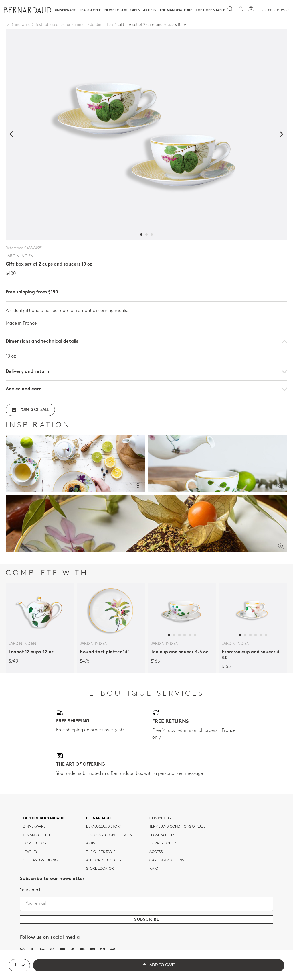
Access (156, 852)
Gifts (135, 10)
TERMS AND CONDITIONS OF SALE (177, 827)
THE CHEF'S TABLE (101, 852)
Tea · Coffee (90, 10)
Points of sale (30, 410)
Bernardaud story (104, 827)
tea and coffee (37, 835)
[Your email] (146, 904)
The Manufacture (176, 10)
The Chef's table (210, 10)
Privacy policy (163, 844)
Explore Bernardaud (44, 818)
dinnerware (34, 827)
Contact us (160, 818)
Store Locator (100, 869)
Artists (150, 10)
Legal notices (162, 835)
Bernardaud (98, 818)
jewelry (30, 852)
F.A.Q (154, 869)
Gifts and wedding (40, 861)
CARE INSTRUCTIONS (167, 861)
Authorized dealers (105, 861)
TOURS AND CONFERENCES (109, 835)
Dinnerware (65, 10)
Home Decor (116, 10)
